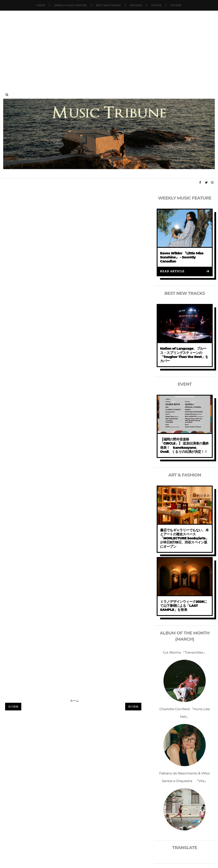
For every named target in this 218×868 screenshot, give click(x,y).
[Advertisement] (109, 47)
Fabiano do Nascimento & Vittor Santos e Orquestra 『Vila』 (185, 777)
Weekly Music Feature (71, 5)
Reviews (136, 5)
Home (41, 5)
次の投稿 (13, 706)
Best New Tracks (109, 5)
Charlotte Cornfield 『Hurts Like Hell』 (185, 713)
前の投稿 (133, 706)
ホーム (75, 701)
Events (156, 5)
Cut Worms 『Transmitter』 (185, 652)
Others (176, 5)
